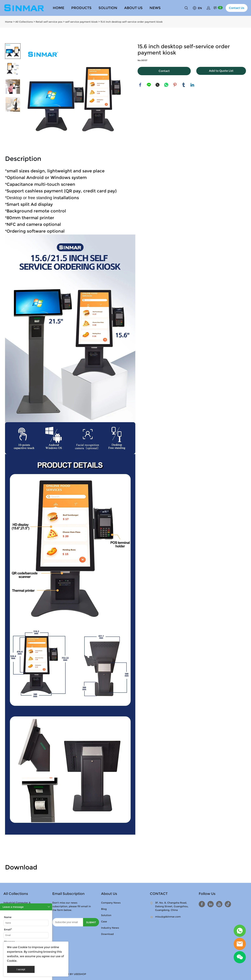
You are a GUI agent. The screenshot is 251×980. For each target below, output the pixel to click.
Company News (111, 903)
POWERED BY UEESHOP (71, 974)
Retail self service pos (49, 22)
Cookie (23, 947)
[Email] (68, 922)
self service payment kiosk (81, 22)
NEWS (155, 8)
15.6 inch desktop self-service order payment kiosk (131, 22)
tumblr (184, 85)
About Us (109, 894)
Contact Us (237, 8)
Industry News (110, 928)
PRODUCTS (81, 8)
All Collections (24, 22)
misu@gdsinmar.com (168, 917)
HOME (59, 8)
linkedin (192, 85)
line (149, 85)
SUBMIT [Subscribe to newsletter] (91, 922)
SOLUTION (108, 8)
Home (9, 22)
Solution (106, 915)
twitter (158, 85)
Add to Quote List (221, 71)
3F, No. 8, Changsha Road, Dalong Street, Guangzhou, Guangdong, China (172, 906)
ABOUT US (133, 8)
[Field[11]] (26, 935)
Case (104, 922)
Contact (164, 71)
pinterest (175, 85)
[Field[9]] (26, 923)
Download (107, 934)
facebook (140, 85)
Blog (104, 909)
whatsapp (166, 85)
